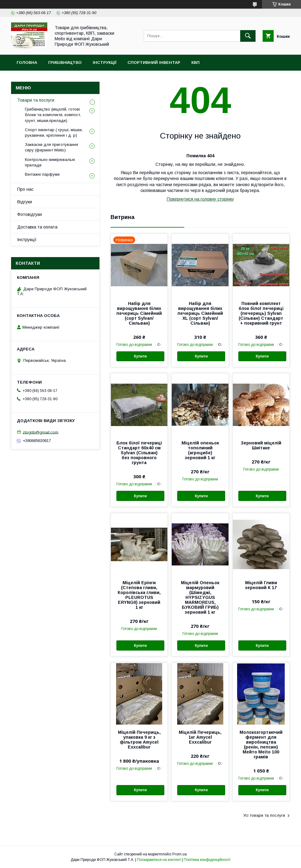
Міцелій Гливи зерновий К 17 (261, 585)
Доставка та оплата (37, 227)
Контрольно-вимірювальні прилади (50, 162)
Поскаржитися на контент (159, 860)
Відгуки (25, 202)
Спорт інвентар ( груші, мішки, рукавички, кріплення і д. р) (54, 133)
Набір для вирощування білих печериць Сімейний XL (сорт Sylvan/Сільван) (200, 313)
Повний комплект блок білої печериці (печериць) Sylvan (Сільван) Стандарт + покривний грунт (261, 313)
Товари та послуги (36, 100)
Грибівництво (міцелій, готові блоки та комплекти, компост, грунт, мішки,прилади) (53, 115)
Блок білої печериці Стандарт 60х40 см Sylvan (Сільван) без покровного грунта (139, 453)
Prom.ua (180, 854)
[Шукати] (248, 36)
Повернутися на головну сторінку (200, 199)
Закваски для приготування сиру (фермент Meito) (51, 147)
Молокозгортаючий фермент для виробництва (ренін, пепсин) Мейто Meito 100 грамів (261, 745)
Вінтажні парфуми (42, 174)
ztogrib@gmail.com (41, 432)
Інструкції (105, 63)
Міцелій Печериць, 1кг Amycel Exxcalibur (200, 737)
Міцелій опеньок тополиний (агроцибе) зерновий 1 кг (200, 450)
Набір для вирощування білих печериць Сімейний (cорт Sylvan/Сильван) (139, 313)
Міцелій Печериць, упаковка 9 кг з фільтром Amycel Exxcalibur (139, 740)
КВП (195, 63)
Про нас (25, 189)
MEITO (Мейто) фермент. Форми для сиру (66, 78)
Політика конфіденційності (207, 860)
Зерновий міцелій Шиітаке (261, 445)
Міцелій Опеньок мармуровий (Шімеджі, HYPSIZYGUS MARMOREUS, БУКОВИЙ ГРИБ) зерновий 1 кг (200, 597)
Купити (140, 356)
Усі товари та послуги (264, 815)
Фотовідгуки (29, 214)
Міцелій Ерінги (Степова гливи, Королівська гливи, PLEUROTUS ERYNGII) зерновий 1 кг (139, 595)
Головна (27, 63)
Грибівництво (65, 63)
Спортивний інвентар (154, 63)
